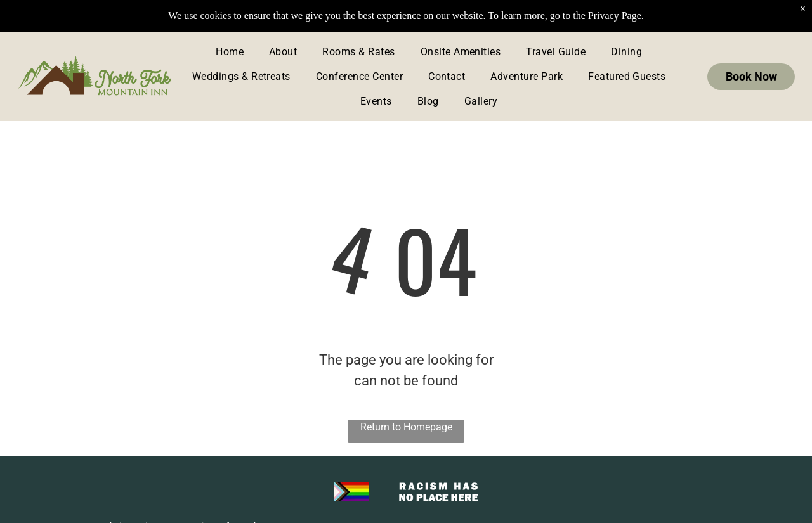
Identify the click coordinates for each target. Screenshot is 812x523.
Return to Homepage (406, 427)
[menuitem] (230, 52)
